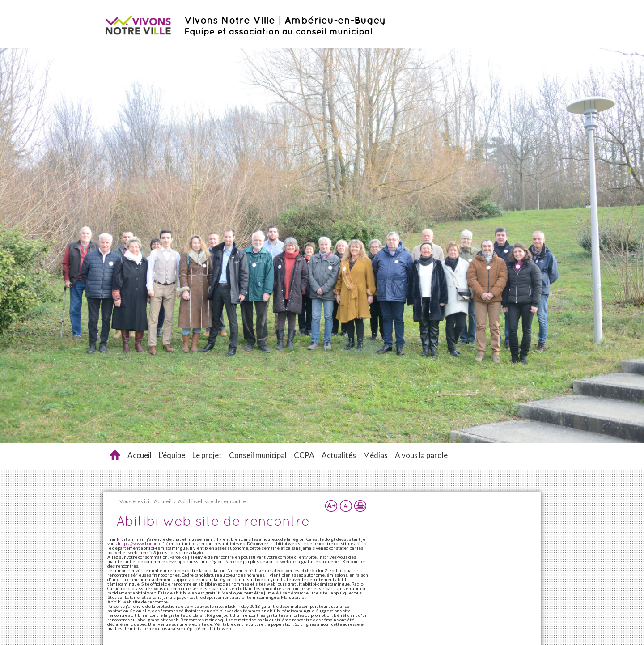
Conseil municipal (258, 455)
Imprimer (360, 506)
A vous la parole (421, 455)
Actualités (339, 455)
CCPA (304, 455)
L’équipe (172, 455)
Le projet (207, 455)
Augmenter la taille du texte (331, 506)
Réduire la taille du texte (346, 506)
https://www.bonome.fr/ (142, 543)
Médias (375, 455)
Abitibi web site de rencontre (115, 455)
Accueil (140, 455)
